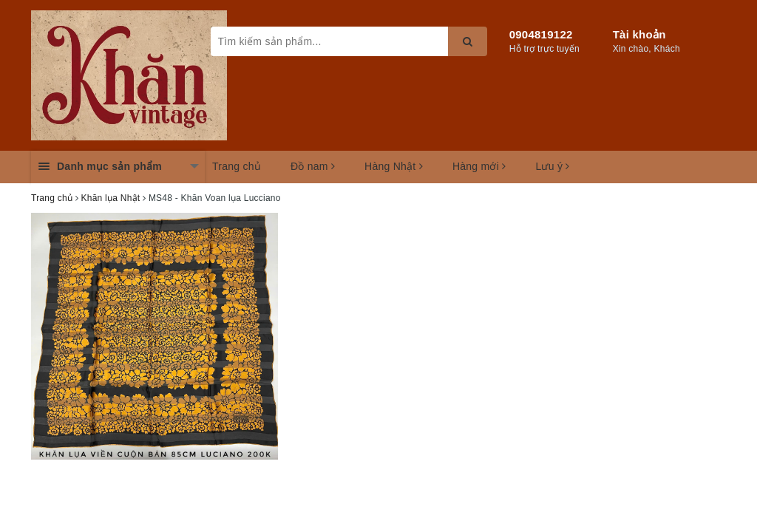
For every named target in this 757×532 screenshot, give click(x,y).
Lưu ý (552, 166)
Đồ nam (313, 166)
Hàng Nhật (394, 166)
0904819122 (541, 34)
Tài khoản (639, 34)
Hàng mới (479, 166)
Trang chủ (237, 166)
